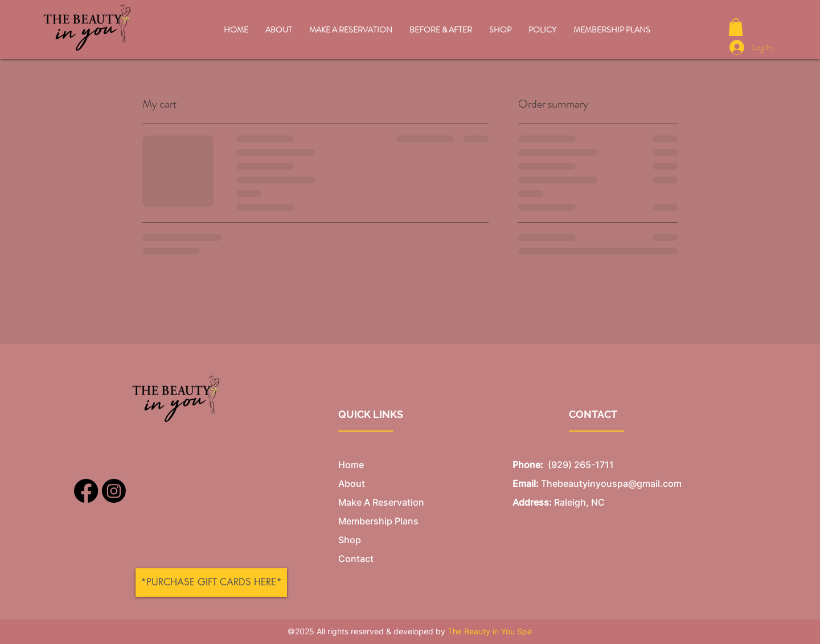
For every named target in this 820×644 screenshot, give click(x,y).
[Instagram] (114, 491)
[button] (736, 27)
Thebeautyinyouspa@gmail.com (611, 483)
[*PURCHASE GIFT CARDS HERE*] (211, 583)
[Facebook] (86, 491)
